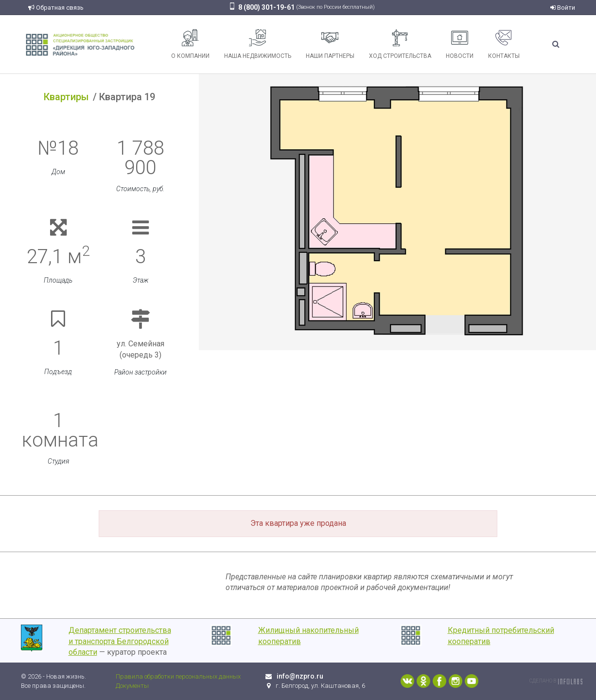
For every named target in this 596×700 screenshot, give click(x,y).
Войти (563, 8)
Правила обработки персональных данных (178, 676)
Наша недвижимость (258, 44)
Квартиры (66, 97)
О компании (190, 44)
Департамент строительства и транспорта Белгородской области (120, 641)
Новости (460, 44)
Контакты (504, 44)
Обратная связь (56, 8)
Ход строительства (400, 44)
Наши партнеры (330, 44)
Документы (132, 686)
